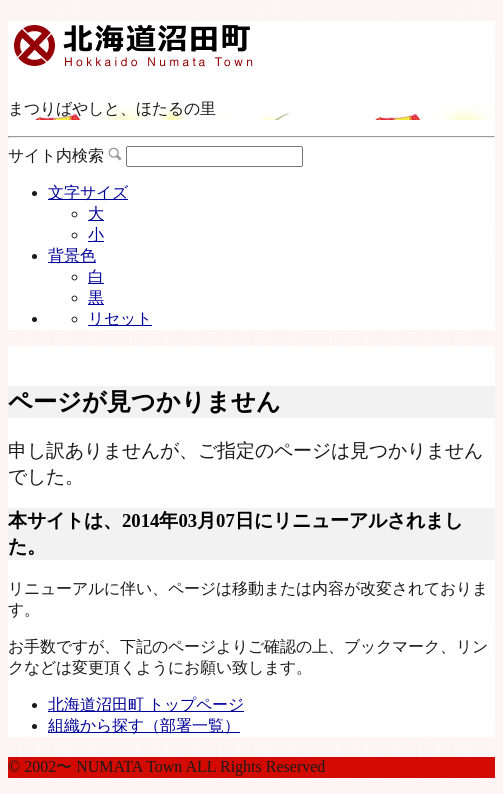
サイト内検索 (56, 155)
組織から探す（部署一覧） (144, 725)
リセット (120, 318)
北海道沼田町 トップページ (146, 704)
